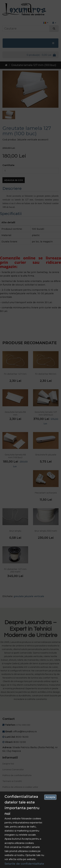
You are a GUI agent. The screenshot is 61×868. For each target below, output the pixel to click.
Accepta (50, 797)
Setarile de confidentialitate (24, 864)
